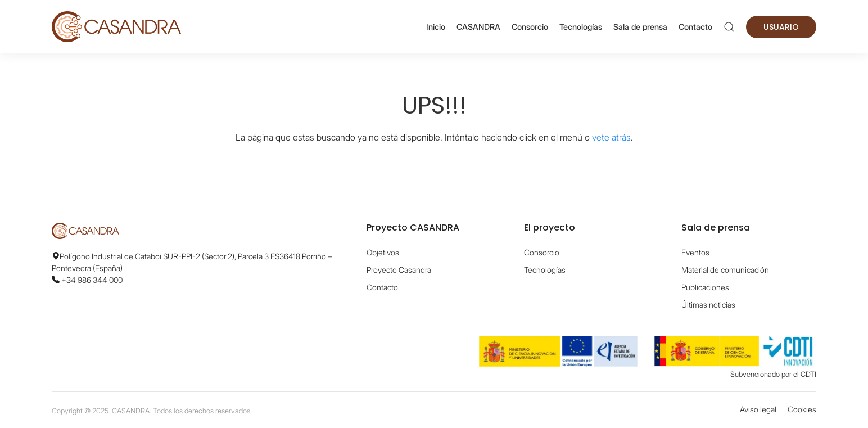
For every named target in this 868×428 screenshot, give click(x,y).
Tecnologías (581, 27)
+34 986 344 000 (92, 280)
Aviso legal (758, 409)
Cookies (802, 409)
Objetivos (383, 252)
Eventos (695, 252)
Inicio (436, 27)
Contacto (695, 27)
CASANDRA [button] (478, 27)
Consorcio (530, 27)
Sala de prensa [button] (640, 27)
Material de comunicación (725, 270)
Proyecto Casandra (399, 270)
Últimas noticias (708, 305)
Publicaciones (705, 287)
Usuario (781, 27)
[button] (729, 27)
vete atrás (611, 137)
